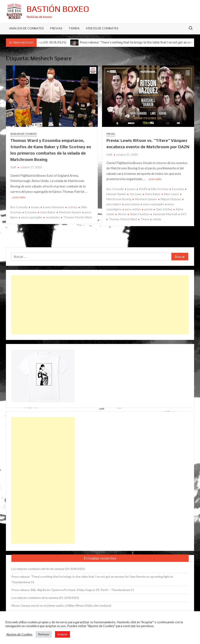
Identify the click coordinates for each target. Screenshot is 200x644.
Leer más (19, 197)
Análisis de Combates (26, 28)
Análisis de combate (24, 134)
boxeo (35, 207)
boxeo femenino (54, 207)
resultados (53, 217)
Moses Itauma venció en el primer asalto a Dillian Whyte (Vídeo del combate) (61, 605)
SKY (184, 214)
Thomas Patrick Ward (78, 217)
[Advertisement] (100, 305)
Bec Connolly (19, 207)
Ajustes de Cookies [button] (19, 634)
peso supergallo (32, 217)
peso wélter (133, 209)
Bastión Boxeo (58, 9)
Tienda (74, 28)
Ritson (122, 214)
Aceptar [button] (62, 634)
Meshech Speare (70, 212)
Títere (145, 219)
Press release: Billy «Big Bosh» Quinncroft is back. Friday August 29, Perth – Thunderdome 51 (73, 590)
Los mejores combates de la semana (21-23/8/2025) (45, 598)
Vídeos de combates (102, 28)
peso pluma (132, 204)
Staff (13, 167)
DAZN (143, 189)
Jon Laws (136, 194)
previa (148, 209)
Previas (56, 28)
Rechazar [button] (44, 634)
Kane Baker (48, 212)
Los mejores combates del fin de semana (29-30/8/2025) (48, 569)
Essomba (31, 212)
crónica (73, 207)
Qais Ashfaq (164, 209)
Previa (111, 134)
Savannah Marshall (165, 214)
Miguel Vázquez (171, 199)
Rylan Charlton (140, 214)
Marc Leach (171, 194)
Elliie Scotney (160, 189)
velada (157, 219)
